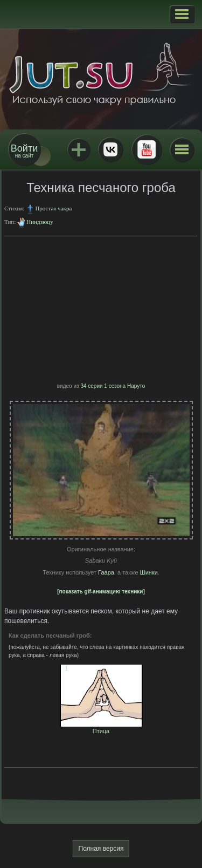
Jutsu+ (79, 149)
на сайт (24, 151)
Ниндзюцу (40, 222)
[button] (182, 14)
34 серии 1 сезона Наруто (113, 386)
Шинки (149, 572)
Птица (101, 728)
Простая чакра (53, 208)
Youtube (147, 149)
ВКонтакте (110, 149)
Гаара (106, 572)
